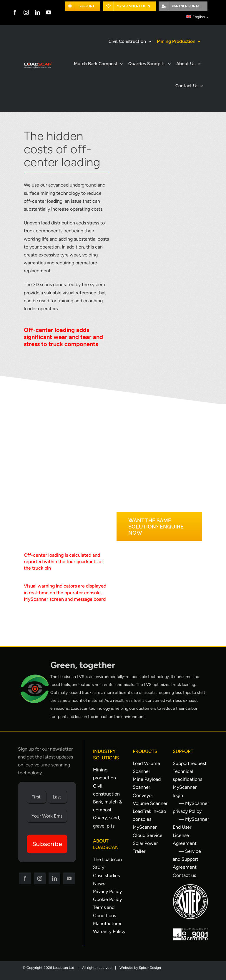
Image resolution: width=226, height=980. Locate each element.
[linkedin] (37, 12)
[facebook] (15, 12)
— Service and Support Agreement (187, 859)
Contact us (184, 875)
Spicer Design (150, 968)
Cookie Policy (107, 899)
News (99, 883)
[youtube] (49, 12)
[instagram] (26, 12)
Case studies (106, 876)
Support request (190, 763)
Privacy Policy (107, 891)
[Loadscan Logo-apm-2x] (38, 64)
